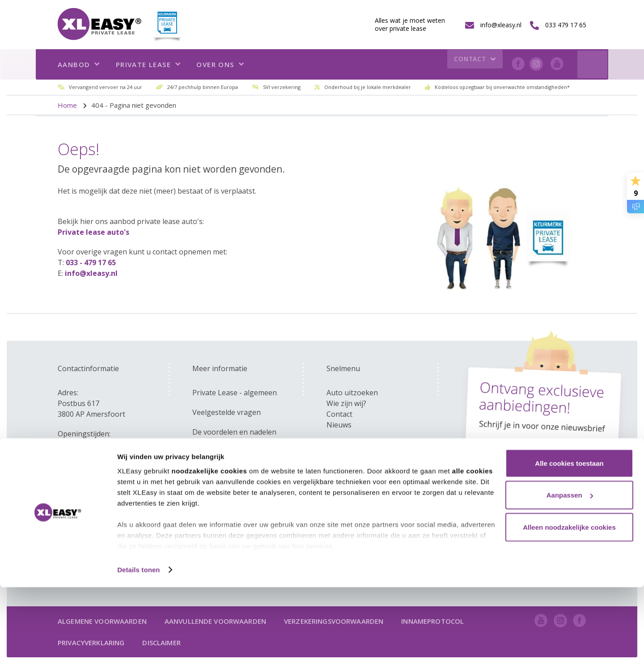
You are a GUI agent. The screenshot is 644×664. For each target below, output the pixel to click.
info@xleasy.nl (91, 273)
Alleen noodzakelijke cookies (569, 604)
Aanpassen (570, 572)
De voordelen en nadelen (234, 432)
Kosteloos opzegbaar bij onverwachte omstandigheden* (502, 87)
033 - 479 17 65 (91, 262)
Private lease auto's (93, 232)
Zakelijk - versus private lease (242, 452)
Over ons (220, 64)
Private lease (148, 64)
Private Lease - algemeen (235, 393)
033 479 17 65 (349, 444)
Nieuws (339, 425)
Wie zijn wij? (346, 403)
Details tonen (138, 646)
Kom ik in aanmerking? (231, 471)
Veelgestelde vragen (227, 412)
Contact (473, 65)
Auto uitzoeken (352, 393)
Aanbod (79, 64)
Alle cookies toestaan (569, 540)
